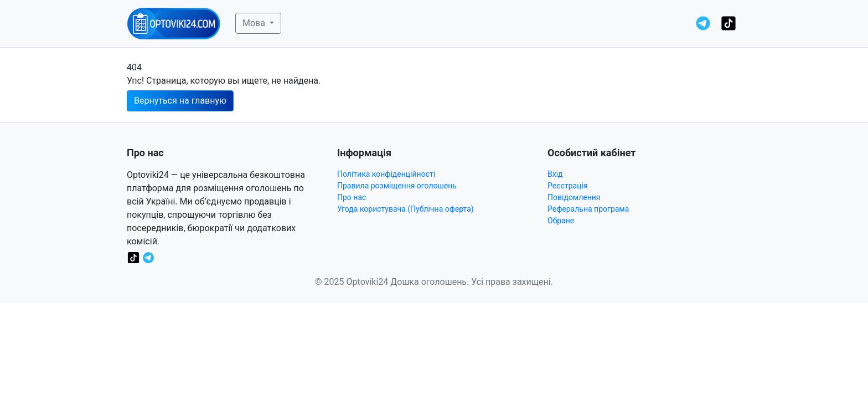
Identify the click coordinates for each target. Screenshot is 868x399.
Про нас (352, 197)
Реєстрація (568, 186)
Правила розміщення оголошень (397, 186)
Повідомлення (574, 197)
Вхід (555, 174)
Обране (561, 221)
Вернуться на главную (180, 101)
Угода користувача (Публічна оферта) (405, 209)
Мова (255, 23)
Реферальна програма (588, 209)
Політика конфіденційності (386, 174)
